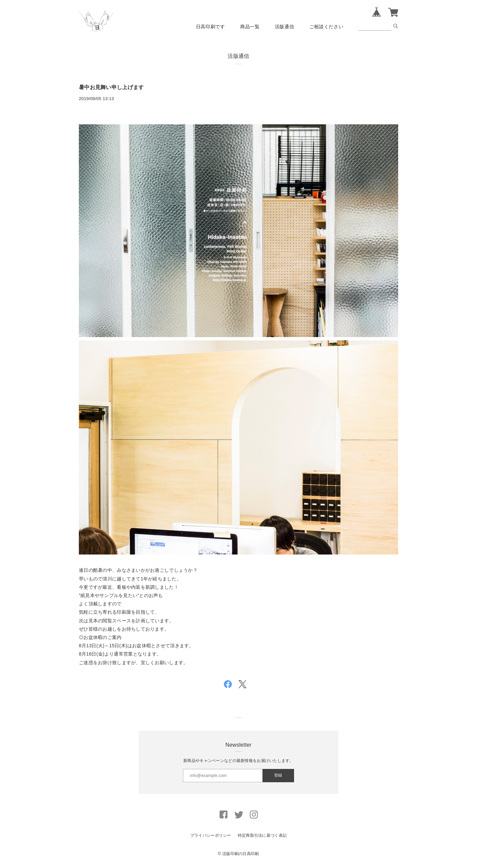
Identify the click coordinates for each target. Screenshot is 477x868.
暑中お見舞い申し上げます (111, 87)
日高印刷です (211, 27)
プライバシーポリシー (211, 835)
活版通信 (285, 27)
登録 (278, 775)
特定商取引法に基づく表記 (262, 835)
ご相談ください (326, 27)
